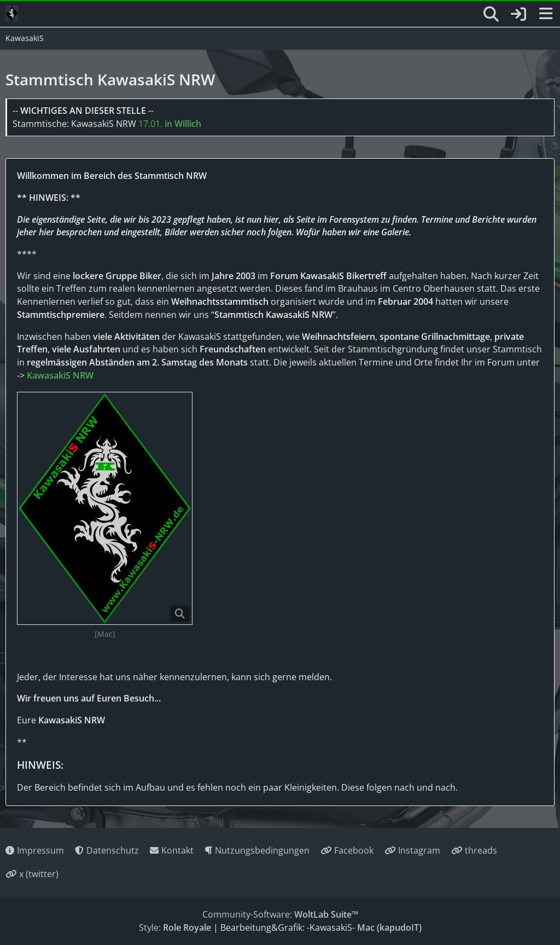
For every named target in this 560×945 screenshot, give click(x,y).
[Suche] (491, 14)
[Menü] (546, 14)
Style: (175, 927)
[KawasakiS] (12, 14)
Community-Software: (280, 914)
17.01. (170, 124)
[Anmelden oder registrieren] (518, 14)
